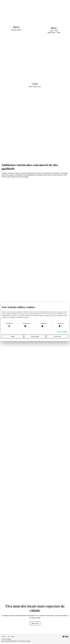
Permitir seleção (35, 336)
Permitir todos (57, 336)
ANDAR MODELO (16, 3)
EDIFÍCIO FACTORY (25, 3)
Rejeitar (13, 336)
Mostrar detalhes (62, 332)
